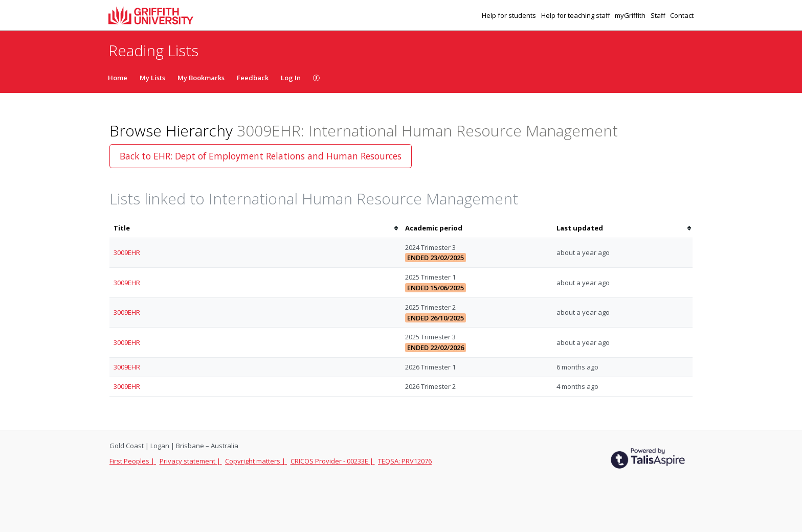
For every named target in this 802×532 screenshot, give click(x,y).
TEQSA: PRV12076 (405, 461)
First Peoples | (133, 461)
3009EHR (127, 252)
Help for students (510, 15)
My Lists (152, 78)
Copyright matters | (256, 461)
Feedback (253, 78)
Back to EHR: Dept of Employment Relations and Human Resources (261, 156)
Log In (291, 78)
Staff (659, 15)
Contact (682, 15)
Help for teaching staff (576, 15)
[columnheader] (255, 228)
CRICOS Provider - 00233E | (333, 461)
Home (118, 78)
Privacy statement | (191, 461)
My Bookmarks (201, 78)
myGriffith (631, 15)
